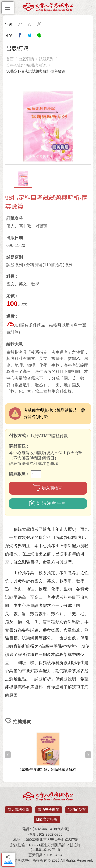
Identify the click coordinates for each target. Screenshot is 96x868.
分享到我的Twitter (30, 35)
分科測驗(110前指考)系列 (27, 65)
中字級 (30, 25)
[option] (48, 126)
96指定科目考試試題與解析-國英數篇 (36, 71)
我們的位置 (77, 810)
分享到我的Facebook (20, 35)
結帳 (8, 862)
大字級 (39, 25)
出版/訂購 (26, 59)
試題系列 (46, 59)
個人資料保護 (18, 810)
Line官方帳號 (47, 819)
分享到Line (39, 35)
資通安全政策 (49, 810)
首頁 (10, 59)
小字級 (20, 25)
